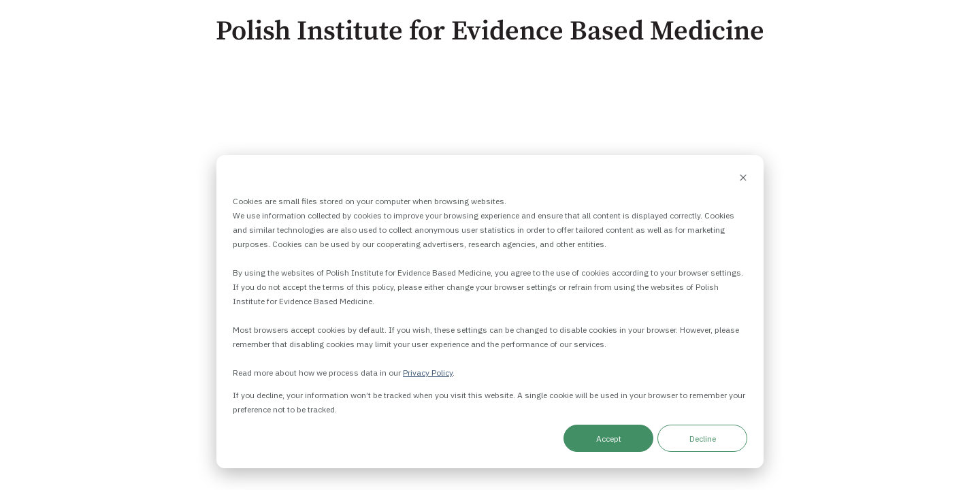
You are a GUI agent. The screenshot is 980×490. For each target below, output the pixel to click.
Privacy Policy (428, 373)
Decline (703, 439)
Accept (609, 439)
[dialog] (490, 312)
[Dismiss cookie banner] (743, 179)
